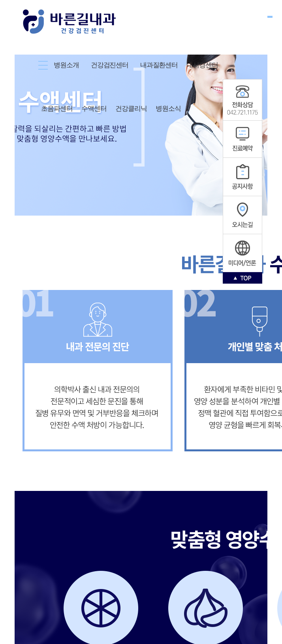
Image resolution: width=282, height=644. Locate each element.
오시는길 (243, 215)
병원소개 (66, 65)
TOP (243, 278)
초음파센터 (57, 108)
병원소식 (168, 108)
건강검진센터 (110, 65)
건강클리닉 (131, 108)
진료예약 (243, 139)
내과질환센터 (159, 65)
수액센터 (94, 108)
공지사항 (243, 100)
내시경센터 (202, 65)
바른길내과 (69, 22)
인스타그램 (243, 253)
